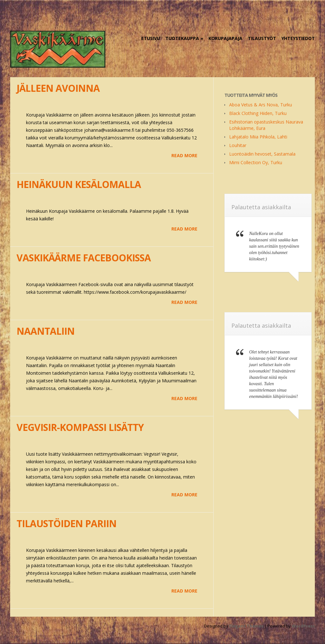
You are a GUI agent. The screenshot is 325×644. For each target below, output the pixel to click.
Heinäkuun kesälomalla (79, 184)
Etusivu (151, 38)
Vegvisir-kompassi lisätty (80, 427)
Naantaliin (46, 331)
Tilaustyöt (262, 38)
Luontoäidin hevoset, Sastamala (262, 154)
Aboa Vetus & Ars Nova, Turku (261, 105)
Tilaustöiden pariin (66, 523)
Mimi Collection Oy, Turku (256, 162)
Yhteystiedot (298, 38)
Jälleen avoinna (58, 88)
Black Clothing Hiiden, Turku (258, 113)
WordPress (303, 626)
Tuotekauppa (182, 38)
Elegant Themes (246, 626)
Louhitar (238, 145)
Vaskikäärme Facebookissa (84, 258)
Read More (184, 155)
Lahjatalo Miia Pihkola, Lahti (258, 137)
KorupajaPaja (226, 38)
